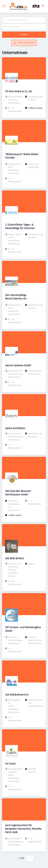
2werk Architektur (15, 428)
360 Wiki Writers (15, 558)
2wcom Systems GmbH (18, 365)
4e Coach (10, 764)
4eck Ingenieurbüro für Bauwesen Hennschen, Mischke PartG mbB (23, 829)
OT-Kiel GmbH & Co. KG (18, 91)
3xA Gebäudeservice (17, 695)
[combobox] (24, 20)
